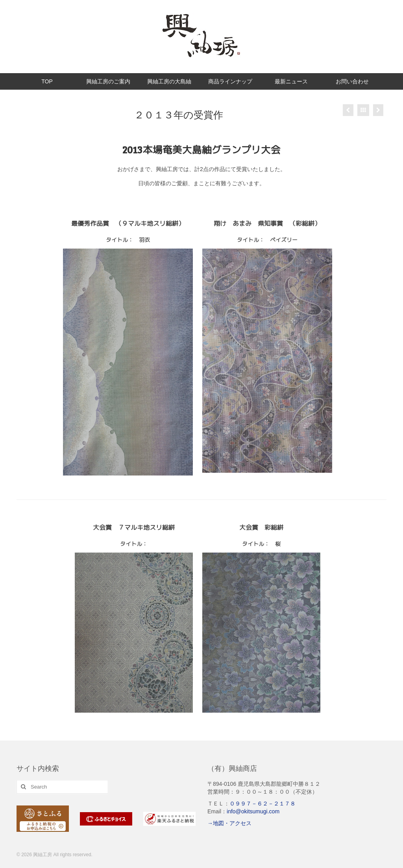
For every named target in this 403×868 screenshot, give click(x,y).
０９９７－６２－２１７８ (263, 803)
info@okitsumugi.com (253, 811)
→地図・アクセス (229, 823)
